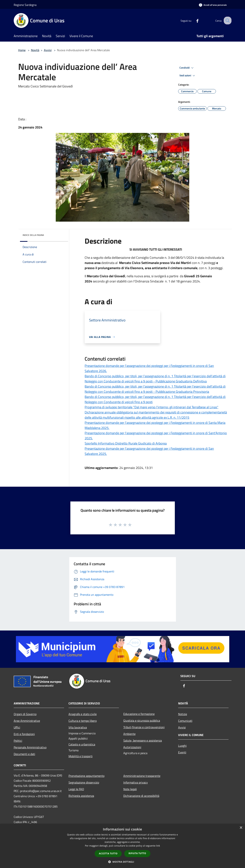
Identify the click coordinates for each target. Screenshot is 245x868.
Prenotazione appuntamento (86, 776)
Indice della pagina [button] (33, 235)
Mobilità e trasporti (81, 756)
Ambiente (129, 734)
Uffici (17, 727)
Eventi (182, 752)
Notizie (183, 714)
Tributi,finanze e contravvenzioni (144, 727)
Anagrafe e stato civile (83, 714)
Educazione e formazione (139, 714)
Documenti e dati (24, 754)
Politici (18, 741)
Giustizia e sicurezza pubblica (142, 720)
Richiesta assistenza (81, 796)
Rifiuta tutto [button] (137, 853)
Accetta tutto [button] (108, 853)
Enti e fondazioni (24, 734)
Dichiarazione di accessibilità (141, 796)
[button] (123, 862)
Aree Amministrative (27, 721)
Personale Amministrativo (30, 747)
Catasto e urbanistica (82, 744)
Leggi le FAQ (76, 789)
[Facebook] (194, 20)
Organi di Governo (25, 714)
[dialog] (122, 846)
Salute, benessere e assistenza (143, 740)
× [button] (241, 828)
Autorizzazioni (132, 747)
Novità (35, 50)
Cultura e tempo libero (83, 721)
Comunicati (185, 721)
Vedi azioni (188, 76)
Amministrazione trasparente (142, 776)
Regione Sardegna (25, 5)
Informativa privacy (136, 782)
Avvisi (48, 50)
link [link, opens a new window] (158, 846)
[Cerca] (227, 21)
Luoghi (182, 746)
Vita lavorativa (78, 727)
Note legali (130, 789)
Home (22, 50)
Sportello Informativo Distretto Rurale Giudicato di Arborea (126, 443)
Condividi (187, 68)
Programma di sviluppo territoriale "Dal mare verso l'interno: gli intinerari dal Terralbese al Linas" (151, 407)
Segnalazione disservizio (84, 782)
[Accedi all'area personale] (213, 5)
